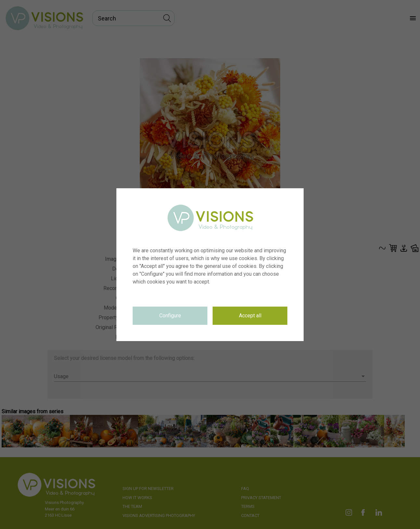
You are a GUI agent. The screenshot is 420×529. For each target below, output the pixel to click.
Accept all (250, 316)
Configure (170, 316)
